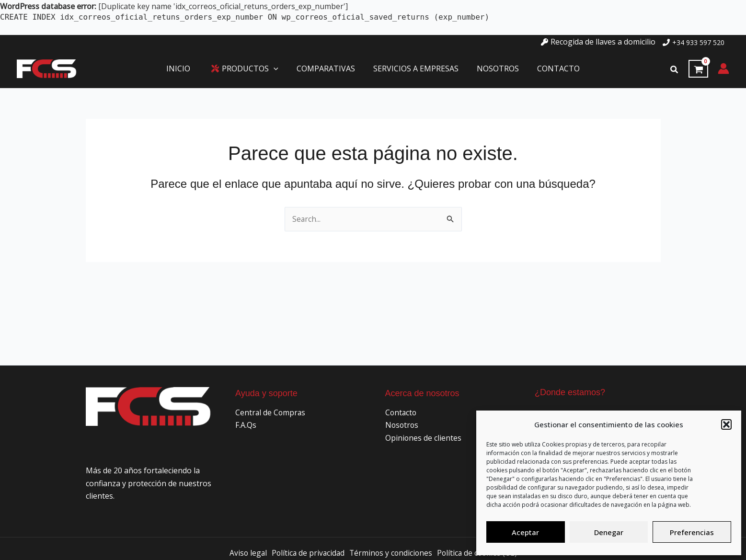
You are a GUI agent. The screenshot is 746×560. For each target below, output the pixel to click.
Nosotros (402, 425)
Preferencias (692, 532)
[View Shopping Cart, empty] (698, 69)
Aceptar (525, 532)
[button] (726, 424)
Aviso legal (245, 553)
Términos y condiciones (391, 553)
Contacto (402, 412)
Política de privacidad (306, 553)
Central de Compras (271, 412)
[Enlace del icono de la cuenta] (723, 69)
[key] (598, 42)
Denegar (609, 532)
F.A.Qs (246, 425)
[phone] (694, 42)
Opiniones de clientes (424, 437)
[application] (278, 69)
